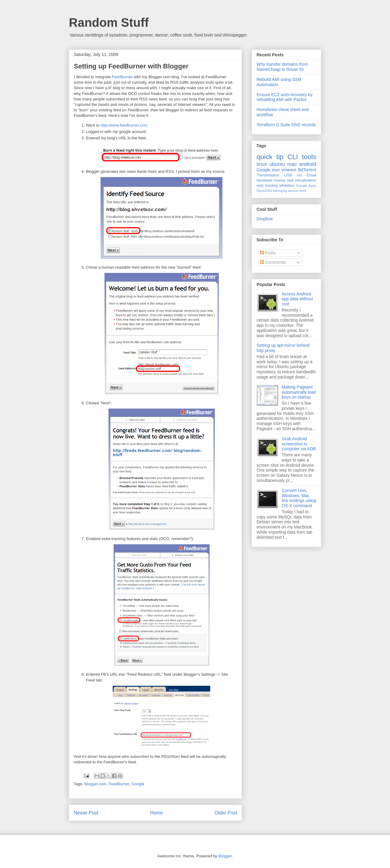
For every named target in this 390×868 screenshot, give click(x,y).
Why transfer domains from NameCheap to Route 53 (282, 67)
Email (312, 175)
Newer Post (86, 813)
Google (138, 784)
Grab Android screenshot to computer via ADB (299, 444)
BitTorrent (307, 170)
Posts (268, 253)
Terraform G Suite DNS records (286, 125)
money (280, 180)
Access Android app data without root (298, 299)
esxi (276, 170)
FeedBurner (122, 77)
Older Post (226, 813)
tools (309, 157)
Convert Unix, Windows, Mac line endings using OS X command (299, 498)
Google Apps (306, 186)
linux (262, 164)
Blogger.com (95, 784)
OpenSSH (264, 191)
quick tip (270, 157)
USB (288, 175)
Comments (273, 262)
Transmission (268, 175)
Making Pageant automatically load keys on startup (299, 392)
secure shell (297, 191)
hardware (265, 180)
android (308, 164)
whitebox (287, 186)
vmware (289, 170)
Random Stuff (109, 23)
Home (157, 813)
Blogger (225, 856)
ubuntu (277, 164)
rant (290, 180)
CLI (293, 157)
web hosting (267, 186)
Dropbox (265, 219)
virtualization (306, 180)
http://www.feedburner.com (124, 125)
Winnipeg (280, 191)
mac (292, 164)
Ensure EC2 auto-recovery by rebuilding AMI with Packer (285, 97)
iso (299, 175)
